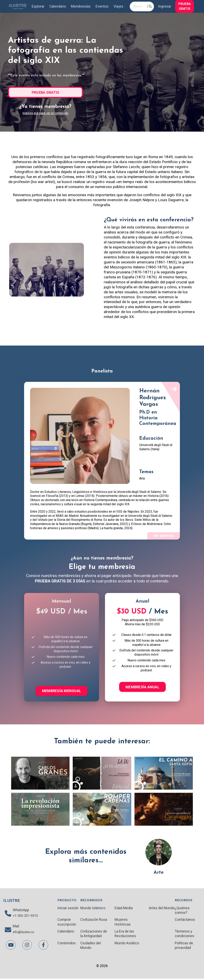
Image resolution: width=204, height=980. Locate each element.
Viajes (119, 6)
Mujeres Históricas (123, 923)
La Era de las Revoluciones (125, 935)
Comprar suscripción (67, 923)
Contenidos (67, 944)
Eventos (102, 6)
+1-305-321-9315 (26, 917)
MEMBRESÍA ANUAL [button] (142, 687)
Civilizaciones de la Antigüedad (94, 935)
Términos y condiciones (184, 935)
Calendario (57, 6)
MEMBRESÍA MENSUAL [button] (62, 691)
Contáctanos (185, 920)
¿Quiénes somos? (182, 911)
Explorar (38, 6)
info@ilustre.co (25, 933)
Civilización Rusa (94, 920)
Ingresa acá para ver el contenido (45, 113)
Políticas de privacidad (184, 947)
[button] (185, 6)
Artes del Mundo (162, 909)
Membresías (81, 6)
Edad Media (124, 909)
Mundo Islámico (93, 909)
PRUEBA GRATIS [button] (185, 6)
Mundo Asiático (127, 944)
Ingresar (165, 6)
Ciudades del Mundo (91, 947)
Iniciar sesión (68, 909)
